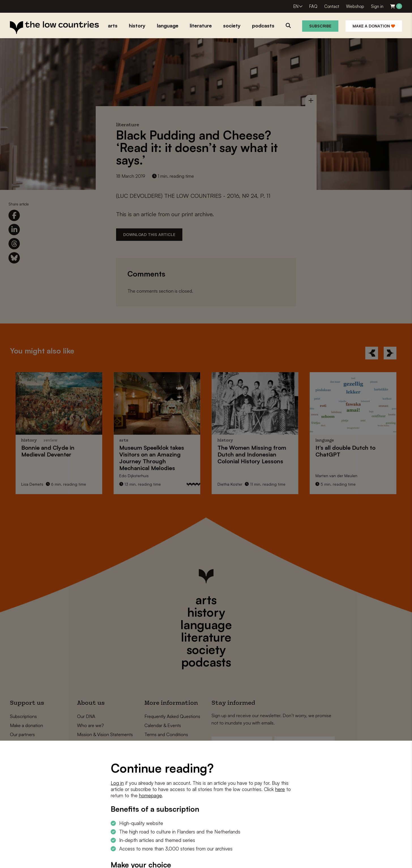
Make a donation (374, 26)
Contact (332, 6)
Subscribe (320, 26)
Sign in (377, 6)
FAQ (313, 6)
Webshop (355, 6)
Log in (117, 783)
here (280, 789)
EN (296, 6)
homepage (150, 795)
